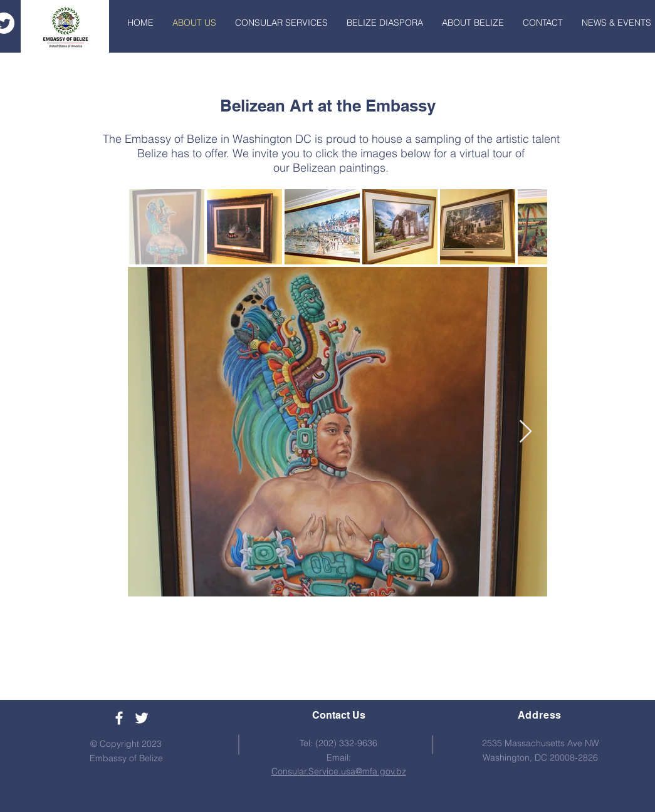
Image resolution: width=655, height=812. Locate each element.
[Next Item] (526, 432)
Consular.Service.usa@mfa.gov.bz (339, 771)
